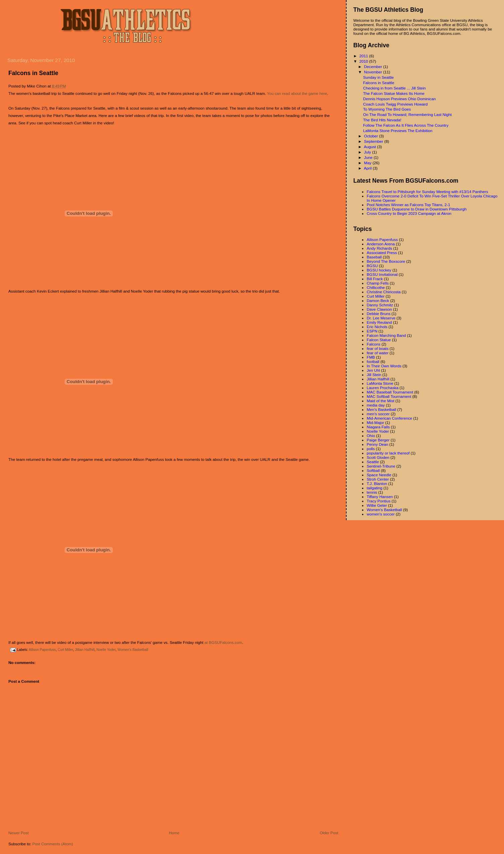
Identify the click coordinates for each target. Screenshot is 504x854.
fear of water (378, 353)
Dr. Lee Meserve (381, 318)
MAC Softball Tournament (389, 396)
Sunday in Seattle (378, 77)
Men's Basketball (381, 409)
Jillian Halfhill (85, 650)
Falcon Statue (379, 340)
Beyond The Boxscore (386, 261)
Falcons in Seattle (33, 73)
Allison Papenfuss (42, 650)
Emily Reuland (379, 322)
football (373, 361)
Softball (373, 470)
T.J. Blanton (377, 483)
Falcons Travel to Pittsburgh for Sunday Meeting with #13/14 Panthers (427, 192)
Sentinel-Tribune (381, 466)
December (374, 67)
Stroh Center (378, 479)
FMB (371, 357)
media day (376, 405)
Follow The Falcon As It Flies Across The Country (406, 125)
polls (371, 449)
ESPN (372, 331)
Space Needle (379, 475)
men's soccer (378, 414)
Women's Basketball (133, 650)
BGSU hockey (379, 270)
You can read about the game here (297, 93)
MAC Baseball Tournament (390, 392)
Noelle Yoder (106, 650)
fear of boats (378, 348)
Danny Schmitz (380, 305)
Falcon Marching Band (386, 335)
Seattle (373, 462)
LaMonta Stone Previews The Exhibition (398, 131)
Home (174, 833)
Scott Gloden (378, 457)
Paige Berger (378, 440)
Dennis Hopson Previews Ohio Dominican (399, 99)
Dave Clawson (379, 309)
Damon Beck (378, 300)
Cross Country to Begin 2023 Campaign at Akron (409, 213)
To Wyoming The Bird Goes (387, 109)
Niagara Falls (378, 427)
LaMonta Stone (380, 383)
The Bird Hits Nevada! (382, 120)
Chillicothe (376, 287)
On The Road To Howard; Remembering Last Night (407, 114)
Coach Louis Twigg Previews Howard (395, 104)
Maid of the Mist (381, 401)
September (374, 141)
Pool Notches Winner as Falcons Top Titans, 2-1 (408, 205)
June (369, 157)
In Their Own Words (384, 366)
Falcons (374, 344)
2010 (364, 61)
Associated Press (382, 253)
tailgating (375, 488)
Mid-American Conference (389, 418)
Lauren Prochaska (383, 388)
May (368, 163)
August (370, 147)
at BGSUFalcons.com (223, 642)
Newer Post (18, 833)
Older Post (329, 833)
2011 (364, 56)
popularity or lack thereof (388, 453)
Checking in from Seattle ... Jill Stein (394, 88)
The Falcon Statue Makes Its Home (394, 93)
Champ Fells (378, 283)
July (368, 152)
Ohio (371, 436)
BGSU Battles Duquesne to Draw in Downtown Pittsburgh (417, 209)
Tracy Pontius (379, 501)
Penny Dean (377, 444)
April (368, 168)
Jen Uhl (373, 370)
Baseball (374, 257)
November (374, 72)
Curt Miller (65, 650)
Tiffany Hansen (380, 497)
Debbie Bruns (379, 314)
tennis (372, 492)
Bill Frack (375, 279)
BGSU (372, 266)
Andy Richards (379, 248)
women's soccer (381, 514)
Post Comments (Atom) (52, 844)
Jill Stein (374, 375)
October (372, 136)
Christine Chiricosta (384, 292)
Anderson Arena (381, 244)
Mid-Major (375, 422)
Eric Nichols (377, 327)
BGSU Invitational (382, 274)
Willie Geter (377, 505)
